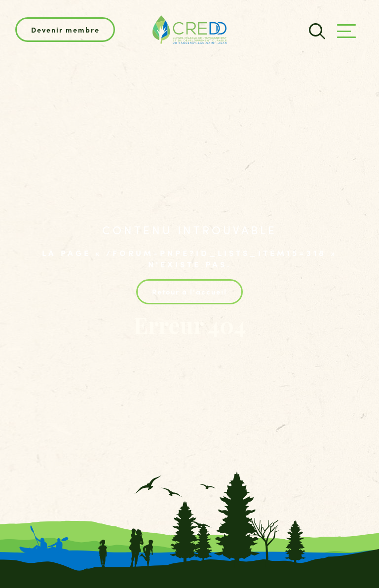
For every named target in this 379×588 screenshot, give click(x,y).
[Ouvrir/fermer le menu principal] (346, 31)
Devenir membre (65, 30)
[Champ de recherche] (316, 30)
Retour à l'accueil (189, 291)
